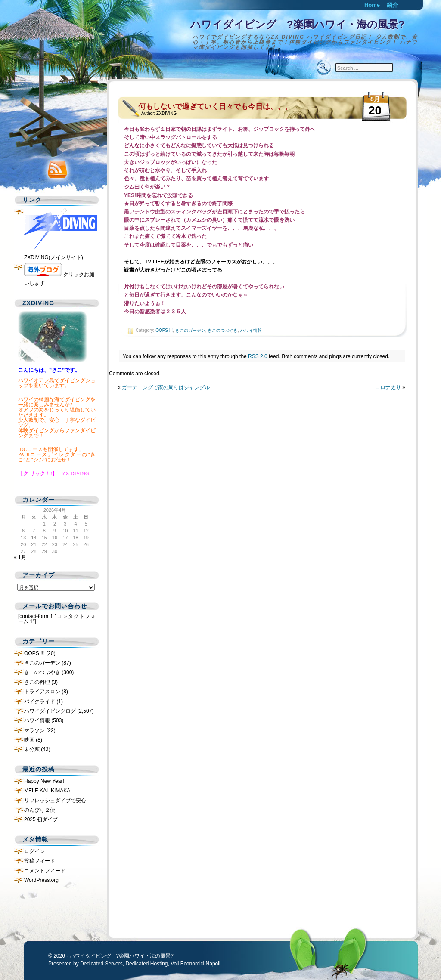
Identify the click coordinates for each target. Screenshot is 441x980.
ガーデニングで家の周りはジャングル (166, 387)
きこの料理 (37, 682)
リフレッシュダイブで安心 (55, 801)
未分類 (32, 749)
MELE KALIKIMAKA (47, 791)
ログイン (34, 851)
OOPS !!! (164, 330)
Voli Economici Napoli (195, 964)
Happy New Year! (44, 781)
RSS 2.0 (258, 356)
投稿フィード (40, 861)
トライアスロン (42, 692)
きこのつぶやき (223, 330)
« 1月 (20, 557)
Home (372, 5)
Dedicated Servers (101, 964)
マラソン (34, 730)
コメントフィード (45, 871)
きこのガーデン (190, 330)
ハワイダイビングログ (50, 711)
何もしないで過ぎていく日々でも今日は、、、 (215, 107)
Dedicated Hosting (146, 964)
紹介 (392, 5)
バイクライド (40, 702)
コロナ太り (388, 387)
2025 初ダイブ (41, 819)
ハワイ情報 (251, 330)
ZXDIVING (166, 113)
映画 (29, 740)
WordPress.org (41, 880)
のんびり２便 (40, 810)
